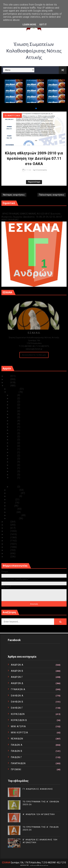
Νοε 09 (14, 462)
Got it (43, 25)
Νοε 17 (14, 436)
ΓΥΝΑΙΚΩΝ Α (18, 689)
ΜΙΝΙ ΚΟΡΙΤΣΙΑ (20, 733)
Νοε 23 (14, 417)
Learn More (29, 25)
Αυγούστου (13, 496)
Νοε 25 (14, 411)
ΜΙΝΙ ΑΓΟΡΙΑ (18, 726)
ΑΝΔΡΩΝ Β (17, 671)
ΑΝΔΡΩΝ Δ (17, 683)
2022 (7, 386)
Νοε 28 (14, 402)
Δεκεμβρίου (14, 389)
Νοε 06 (14, 468)
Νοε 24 (14, 414)
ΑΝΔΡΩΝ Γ (17, 677)
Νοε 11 (14, 456)
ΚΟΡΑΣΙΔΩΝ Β (19, 720)
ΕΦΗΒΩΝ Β (17, 702)
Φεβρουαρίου (14, 515)
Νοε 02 (14, 478)
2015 (7, 541)
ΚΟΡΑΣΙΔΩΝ (18, 714)
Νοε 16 (14, 440)
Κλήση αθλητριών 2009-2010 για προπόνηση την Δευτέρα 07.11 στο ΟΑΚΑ (34, 159)
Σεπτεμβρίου (14, 493)
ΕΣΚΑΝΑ (6, 863)
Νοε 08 (14, 465)
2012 (7, 550)
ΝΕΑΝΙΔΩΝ (17, 739)
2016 (7, 537)
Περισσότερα (34, 182)
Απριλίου (12, 509)
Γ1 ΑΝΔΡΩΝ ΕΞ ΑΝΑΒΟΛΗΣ (17, 210)
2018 (7, 531)
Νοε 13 (14, 449)
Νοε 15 (14, 443)
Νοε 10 (14, 459)
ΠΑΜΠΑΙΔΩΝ (18, 763)
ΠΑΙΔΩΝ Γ (17, 757)
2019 (7, 528)
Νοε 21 (14, 424)
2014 (7, 544)
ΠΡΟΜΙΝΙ (16, 769)
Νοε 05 (14, 471)
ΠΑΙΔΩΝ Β (17, 751)
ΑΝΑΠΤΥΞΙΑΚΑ (14, 116)
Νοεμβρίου (13, 392)
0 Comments (41, 170)
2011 (7, 553)
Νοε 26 (14, 408)
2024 (7, 379)
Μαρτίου (12, 512)
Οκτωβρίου (13, 490)
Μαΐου (11, 506)
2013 (7, 547)
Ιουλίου (11, 499)
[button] (34, 108)
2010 (7, 557)
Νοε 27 (14, 405)
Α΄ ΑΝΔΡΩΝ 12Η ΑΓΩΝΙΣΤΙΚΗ (39, 814)
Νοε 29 (14, 398)
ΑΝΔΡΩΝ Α (17, 665)
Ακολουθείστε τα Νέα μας (34, 355)
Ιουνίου (11, 503)
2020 (7, 525)
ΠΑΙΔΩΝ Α (17, 745)
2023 (7, 382)
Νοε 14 (14, 446)
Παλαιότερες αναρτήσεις (52, 195)
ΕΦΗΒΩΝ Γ (17, 708)
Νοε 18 (14, 433)
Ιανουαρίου (13, 518)
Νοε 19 (14, 430)
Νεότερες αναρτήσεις (14, 195)
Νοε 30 (14, 395)
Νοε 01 (14, 487)
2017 (7, 534)
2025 (7, 376)
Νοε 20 (14, 427)
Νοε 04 (14, 475)
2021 (7, 522)
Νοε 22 (14, 421)
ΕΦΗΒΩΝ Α (17, 696)
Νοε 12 (14, 452)
